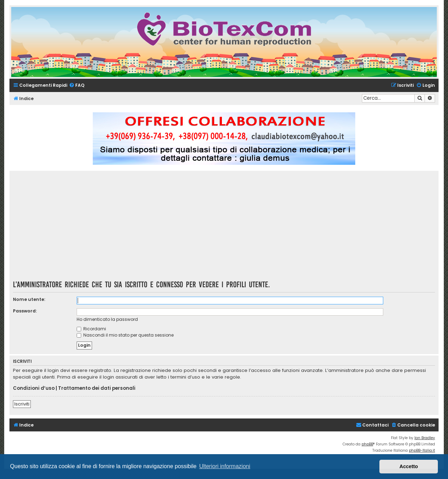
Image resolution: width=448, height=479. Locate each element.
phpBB (367, 444)
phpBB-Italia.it (422, 450)
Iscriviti (22, 404)
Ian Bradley (425, 438)
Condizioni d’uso (34, 388)
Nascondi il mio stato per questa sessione (125, 335)
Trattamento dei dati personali (97, 388)
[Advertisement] (224, 228)
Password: (25, 311)
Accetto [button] (409, 466)
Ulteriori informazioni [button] (225, 466)
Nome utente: (29, 299)
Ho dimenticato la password (107, 319)
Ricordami (91, 329)
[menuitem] (77, 86)
